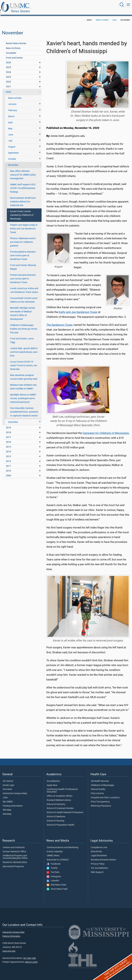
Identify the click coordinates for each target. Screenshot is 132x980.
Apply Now (52, 782)
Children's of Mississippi (102, 782)
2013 (8, 453)
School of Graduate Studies (60, 805)
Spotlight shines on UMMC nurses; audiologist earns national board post (23, 395)
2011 (8, 463)
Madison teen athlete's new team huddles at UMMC (23, 383)
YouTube (53, 869)
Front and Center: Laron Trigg (22, 337)
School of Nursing (55, 817)
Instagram (54, 873)
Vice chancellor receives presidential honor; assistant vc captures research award (24, 408)
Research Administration (15, 859)
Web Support (97, 869)
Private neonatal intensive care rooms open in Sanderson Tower (23, 275)
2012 (8, 458)
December (13, 419)
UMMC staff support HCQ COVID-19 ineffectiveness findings (23, 185)
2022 (8, 78)
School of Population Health (60, 821)
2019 (8, 424)
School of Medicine (56, 813)
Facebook (54, 860)
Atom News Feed (57, 886)
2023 (8, 73)
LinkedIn (53, 877)
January (12, 101)
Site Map (7, 806)
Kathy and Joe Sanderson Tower (78, 309)
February (13, 107)
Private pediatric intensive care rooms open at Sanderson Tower (23, 252)
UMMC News (53, 852)
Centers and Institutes (14, 844)
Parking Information (13, 802)
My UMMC (8, 798)
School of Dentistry (56, 801)
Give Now (7, 786)
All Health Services (100, 778)
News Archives (13, 45)
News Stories (52, 5)
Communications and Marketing (63, 844)
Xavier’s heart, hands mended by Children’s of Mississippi (22, 212)
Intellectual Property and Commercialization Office (15, 853)
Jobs (5, 794)
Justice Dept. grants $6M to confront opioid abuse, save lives (24, 349)
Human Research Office (14, 848)
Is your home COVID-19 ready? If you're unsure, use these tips (23, 362)
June (11, 131)
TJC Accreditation (99, 865)
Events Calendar (55, 848)
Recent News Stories (16, 40)
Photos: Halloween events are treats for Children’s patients (23, 239)
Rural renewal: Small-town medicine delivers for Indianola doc (23, 198)
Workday (7, 811)
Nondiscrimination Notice (103, 856)
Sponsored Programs (13, 863)
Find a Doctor (97, 790)
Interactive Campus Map (15, 790)
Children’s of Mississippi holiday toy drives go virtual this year (24, 325)
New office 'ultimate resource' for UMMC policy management (23, 171)
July (10, 137)
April (10, 119)
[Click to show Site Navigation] (128, 5)
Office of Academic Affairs (60, 793)
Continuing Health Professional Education (62, 787)
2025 (8, 64)
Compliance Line (99, 844)
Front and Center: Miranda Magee (23, 264)
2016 (8, 439)
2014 (8, 448)
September (14, 149)
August (12, 143)
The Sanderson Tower (59, 321)
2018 (8, 429)
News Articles (15, 95)
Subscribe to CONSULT (58, 856)
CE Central (8, 778)
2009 (8, 472)
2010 (8, 467)
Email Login (8, 782)
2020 (114, 17)
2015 (8, 443)
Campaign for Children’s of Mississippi (106, 430)
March (11, 113)
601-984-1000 (30, 955)
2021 (8, 83)
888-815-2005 (31, 959)
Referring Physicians (101, 802)
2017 (8, 434)
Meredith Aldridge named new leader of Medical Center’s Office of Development (22, 310)
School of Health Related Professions (65, 809)
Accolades (11, 49)
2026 (8, 59)
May (10, 125)
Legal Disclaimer (99, 852)
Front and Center (14, 54)
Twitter (52, 865)
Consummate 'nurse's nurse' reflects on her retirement (24, 297)
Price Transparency (100, 798)
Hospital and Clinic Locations (105, 794)
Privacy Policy (98, 860)
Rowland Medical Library (59, 797)
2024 (8, 69)
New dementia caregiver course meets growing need (24, 374)
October (12, 155)
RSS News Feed (56, 881)
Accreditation (53, 778)
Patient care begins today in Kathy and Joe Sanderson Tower (24, 225)
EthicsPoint (96, 848)
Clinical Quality (98, 786)
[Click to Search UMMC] (122, 5)
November (13, 162)
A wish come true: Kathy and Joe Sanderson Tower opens (24, 287)
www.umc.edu (9, 947)
